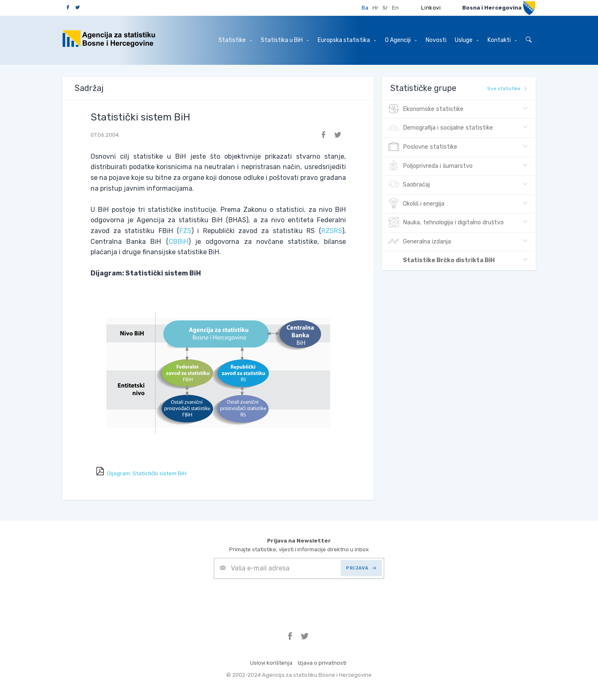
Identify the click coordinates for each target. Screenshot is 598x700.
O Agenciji (401, 40)
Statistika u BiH (285, 40)
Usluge (467, 40)
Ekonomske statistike (426, 109)
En (395, 8)
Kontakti (502, 40)
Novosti (436, 40)
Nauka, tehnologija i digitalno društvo (446, 223)
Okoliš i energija (416, 204)
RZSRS (332, 231)
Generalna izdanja (420, 242)
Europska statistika (347, 40)
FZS (185, 231)
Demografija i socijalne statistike (441, 128)
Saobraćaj (409, 185)
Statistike (235, 40)
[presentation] (277, 599)
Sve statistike (507, 88)
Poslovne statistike (423, 147)
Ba (365, 8)
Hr (375, 8)
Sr (385, 8)
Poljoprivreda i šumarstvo (430, 166)
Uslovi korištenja (271, 663)
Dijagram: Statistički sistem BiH (147, 473)
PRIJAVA (361, 568)
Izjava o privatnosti (322, 663)
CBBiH (179, 242)
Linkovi (431, 8)
